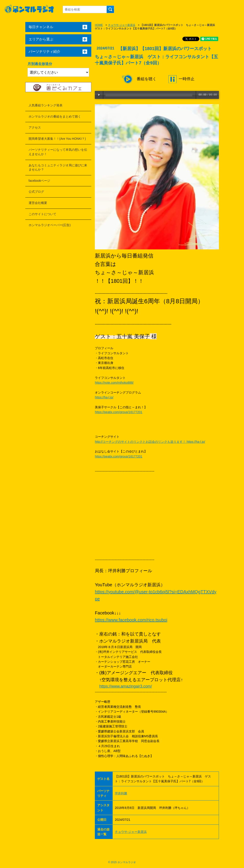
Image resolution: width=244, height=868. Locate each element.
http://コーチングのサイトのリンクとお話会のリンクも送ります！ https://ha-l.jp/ (150, 442)
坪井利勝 (121, 793)
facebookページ (39, 181)
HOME (99, 25)
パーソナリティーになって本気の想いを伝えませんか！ (58, 152)
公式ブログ (36, 192)
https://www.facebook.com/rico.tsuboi (131, 620)
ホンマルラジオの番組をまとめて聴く (55, 116)
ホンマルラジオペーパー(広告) (50, 225)
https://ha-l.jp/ (104, 397)
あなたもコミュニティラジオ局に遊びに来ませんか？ (58, 167)
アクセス (35, 127)
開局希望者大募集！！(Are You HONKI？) (57, 139)
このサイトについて (42, 214)
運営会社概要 (38, 203)
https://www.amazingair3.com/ (126, 686)
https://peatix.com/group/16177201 (119, 412)
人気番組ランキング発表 (46, 105)
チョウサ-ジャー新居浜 (122, 25)
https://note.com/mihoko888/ (114, 383)
